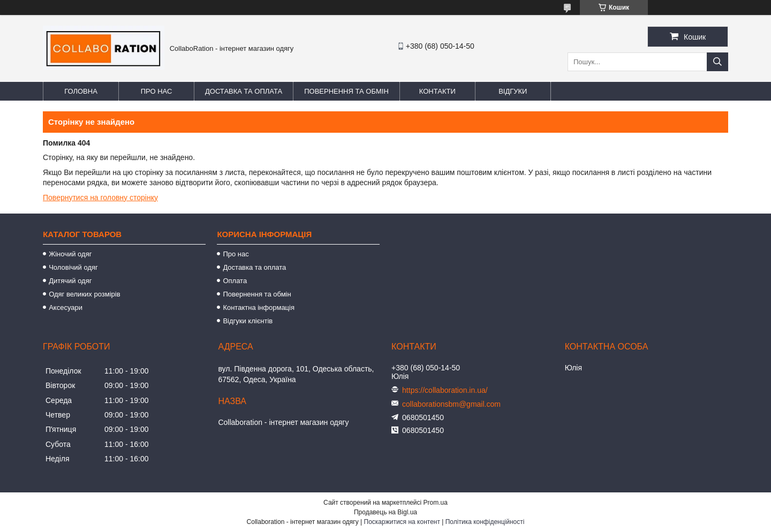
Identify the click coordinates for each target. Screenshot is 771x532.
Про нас (157, 91)
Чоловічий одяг (73, 267)
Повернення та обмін (346, 91)
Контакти (437, 91)
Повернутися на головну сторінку (100, 197)
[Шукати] (717, 62)
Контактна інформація (259, 307)
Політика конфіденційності (485, 522)
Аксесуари (66, 307)
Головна (81, 91)
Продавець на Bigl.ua (385, 512)
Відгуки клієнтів (248, 321)
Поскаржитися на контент (402, 522)
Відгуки (513, 91)
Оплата (235, 281)
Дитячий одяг (70, 281)
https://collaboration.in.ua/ (445, 390)
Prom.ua (436, 503)
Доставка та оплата (244, 91)
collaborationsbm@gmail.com (451, 404)
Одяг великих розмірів (84, 294)
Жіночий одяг (70, 254)
